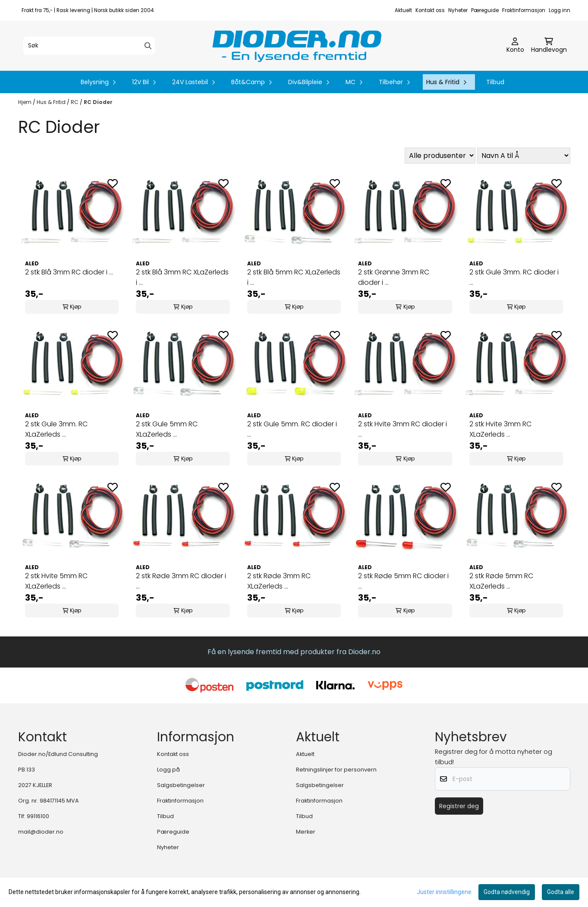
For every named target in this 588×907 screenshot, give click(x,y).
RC (75, 102)
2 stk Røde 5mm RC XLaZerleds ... (501, 581)
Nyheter (458, 10)
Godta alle (561, 892)
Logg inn (560, 10)
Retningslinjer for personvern (336, 770)
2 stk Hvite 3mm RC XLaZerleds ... (500, 429)
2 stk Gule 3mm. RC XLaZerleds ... (56, 429)
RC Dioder (98, 102)
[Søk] (89, 46)
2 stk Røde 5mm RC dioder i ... (403, 581)
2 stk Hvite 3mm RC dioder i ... (402, 429)
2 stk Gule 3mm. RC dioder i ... (514, 277)
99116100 (38, 816)
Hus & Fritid (52, 102)
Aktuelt (403, 10)
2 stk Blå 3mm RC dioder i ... (69, 272)
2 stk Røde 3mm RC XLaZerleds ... (279, 581)
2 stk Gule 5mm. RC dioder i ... (292, 429)
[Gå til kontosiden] (515, 46)
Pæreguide (485, 10)
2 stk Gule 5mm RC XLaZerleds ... (167, 429)
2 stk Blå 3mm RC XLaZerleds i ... (182, 277)
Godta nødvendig (507, 892)
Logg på (168, 770)
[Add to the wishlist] (113, 183)
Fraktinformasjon (524, 10)
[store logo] (297, 46)
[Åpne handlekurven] (549, 46)
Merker (306, 832)
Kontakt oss (430, 10)
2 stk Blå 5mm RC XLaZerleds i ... (294, 277)
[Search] (148, 46)
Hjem (25, 102)
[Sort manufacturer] (440, 156)
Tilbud (495, 82)
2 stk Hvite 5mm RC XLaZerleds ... (56, 581)
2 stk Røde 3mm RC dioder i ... (181, 581)
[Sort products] (524, 156)
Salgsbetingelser (181, 785)
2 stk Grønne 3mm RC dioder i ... (394, 277)
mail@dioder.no (41, 832)
